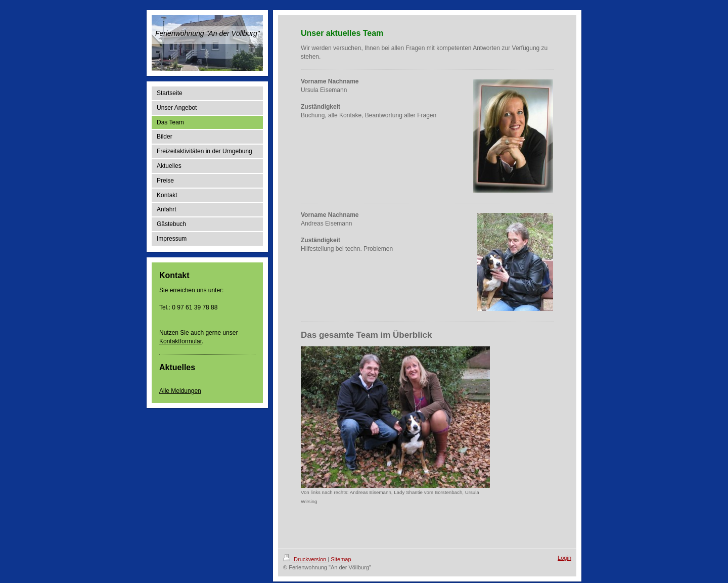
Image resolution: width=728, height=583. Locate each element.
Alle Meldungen (180, 391)
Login (564, 558)
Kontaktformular (180, 341)
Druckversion (305, 559)
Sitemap (341, 559)
